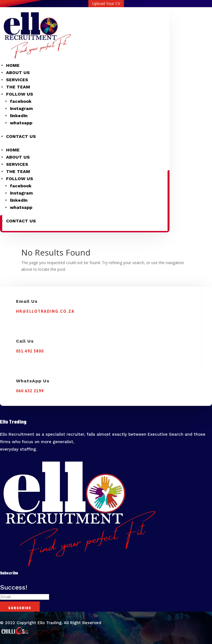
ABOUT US (18, 73)
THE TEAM (18, 87)
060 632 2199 (30, 391)
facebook (21, 101)
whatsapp (21, 123)
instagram (21, 108)
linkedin (19, 116)
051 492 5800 (30, 351)
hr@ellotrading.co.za (45, 311)
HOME (13, 65)
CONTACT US (21, 136)
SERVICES (17, 80)
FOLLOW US (20, 94)
